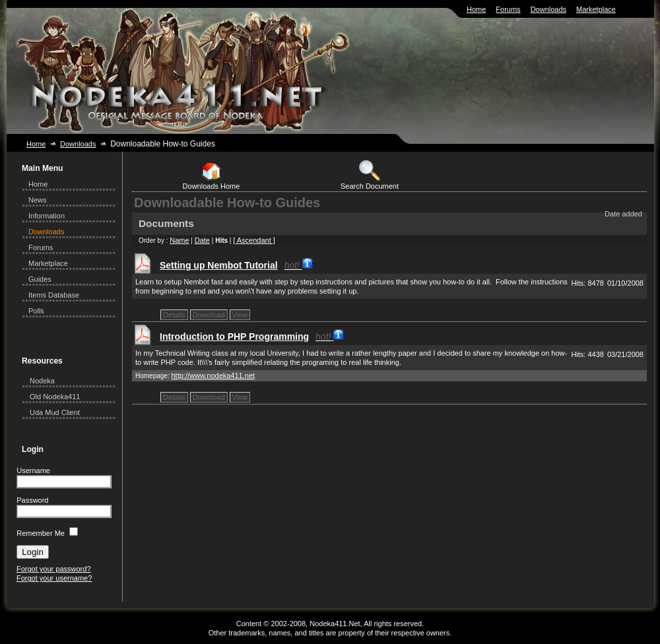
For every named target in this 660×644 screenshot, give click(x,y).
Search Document (370, 175)
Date (202, 240)
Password (32, 500)
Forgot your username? (54, 578)
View (240, 315)
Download (209, 315)
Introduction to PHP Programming (252, 337)
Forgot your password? (54, 569)
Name (179, 240)
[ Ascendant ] (254, 240)
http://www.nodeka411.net (213, 375)
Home (476, 9)
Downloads (548, 9)
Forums (508, 9)
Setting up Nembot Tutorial (236, 265)
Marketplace (596, 9)
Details (174, 315)
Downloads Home (212, 175)
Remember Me (41, 533)
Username (33, 470)
